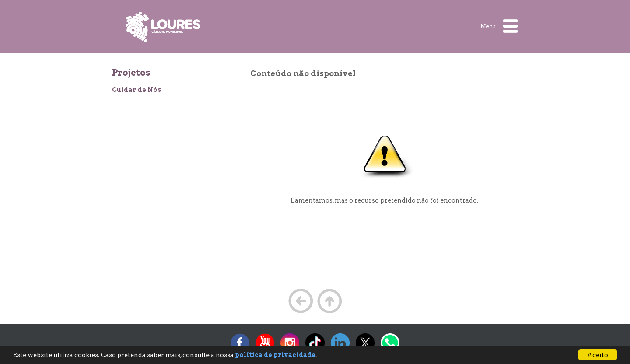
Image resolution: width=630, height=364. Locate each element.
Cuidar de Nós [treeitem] (136, 90)
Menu (499, 26)
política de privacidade (275, 355)
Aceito (598, 355)
